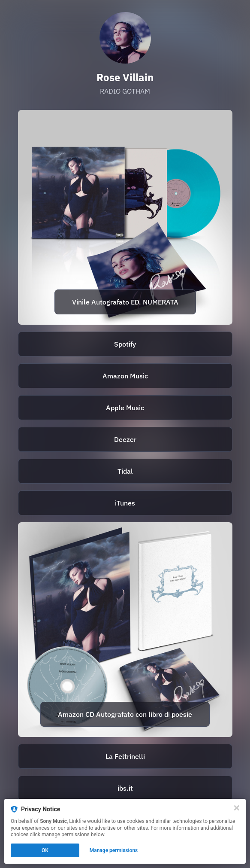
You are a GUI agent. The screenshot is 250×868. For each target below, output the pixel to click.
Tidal (125, 471)
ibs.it (125, 788)
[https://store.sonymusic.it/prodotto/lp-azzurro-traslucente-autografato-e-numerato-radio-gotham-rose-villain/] (125, 217)
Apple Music (125, 408)
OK (45, 850)
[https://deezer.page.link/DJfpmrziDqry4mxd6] (125, 439)
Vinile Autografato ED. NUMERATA (125, 302)
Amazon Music (125, 376)
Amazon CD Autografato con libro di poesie (125, 714)
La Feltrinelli (125, 756)
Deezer (125, 439)
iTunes (125, 503)
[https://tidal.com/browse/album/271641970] (125, 471)
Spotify (125, 344)
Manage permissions (114, 850)
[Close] (237, 808)
